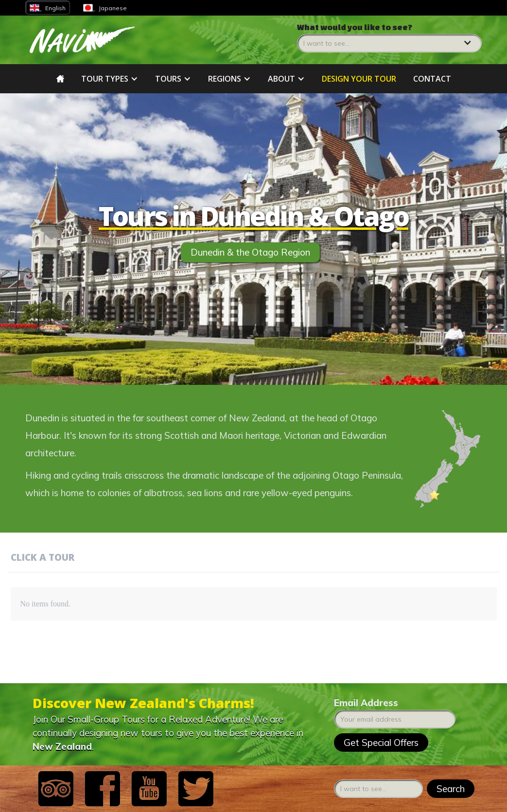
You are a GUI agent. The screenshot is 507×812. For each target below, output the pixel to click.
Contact (432, 79)
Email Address (366, 703)
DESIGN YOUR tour (359, 79)
